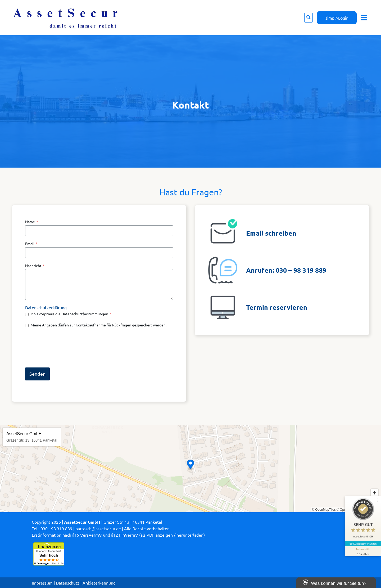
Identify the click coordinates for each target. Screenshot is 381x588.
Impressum (42, 583)
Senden (37, 374)
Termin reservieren (277, 307)
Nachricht (35, 266)
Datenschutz (68, 583)
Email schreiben (271, 233)
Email (31, 244)
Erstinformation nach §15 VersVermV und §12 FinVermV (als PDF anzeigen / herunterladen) (118, 535)
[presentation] (65, 347)
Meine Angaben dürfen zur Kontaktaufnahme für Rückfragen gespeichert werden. (99, 325)
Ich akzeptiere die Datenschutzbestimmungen (71, 314)
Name (32, 222)
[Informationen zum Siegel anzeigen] (363, 551)
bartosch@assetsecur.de (98, 528)
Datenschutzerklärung (46, 307)
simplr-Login (337, 18)
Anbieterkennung (99, 583)
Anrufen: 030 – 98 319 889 (286, 270)
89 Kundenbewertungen (363, 544)
